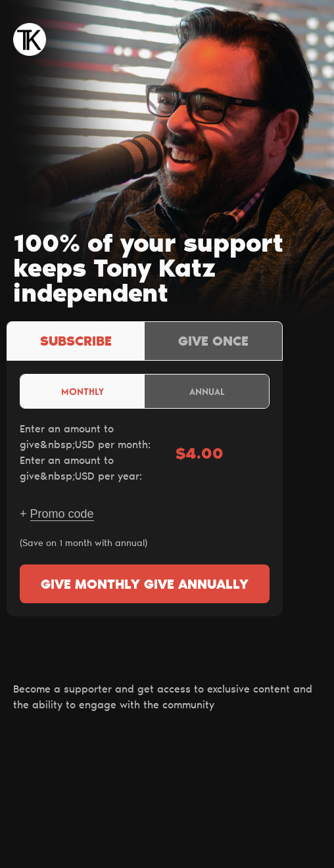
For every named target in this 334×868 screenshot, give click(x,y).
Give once (213, 342)
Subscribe (76, 342)
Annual (207, 391)
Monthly (83, 391)
